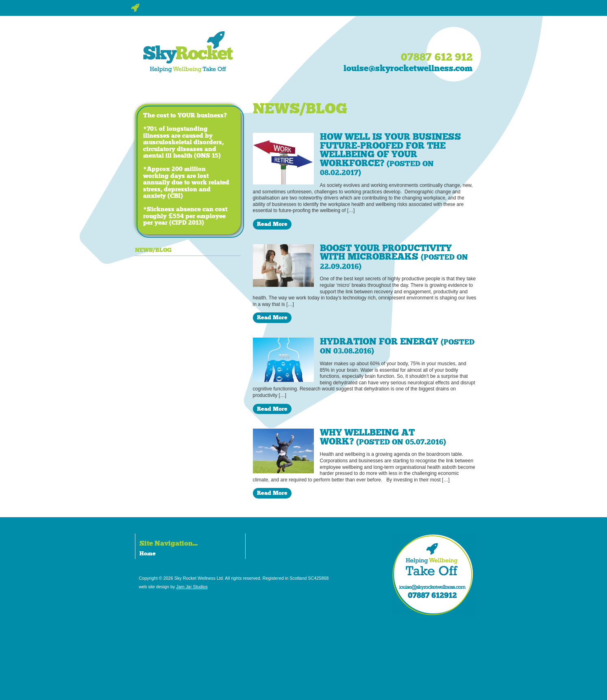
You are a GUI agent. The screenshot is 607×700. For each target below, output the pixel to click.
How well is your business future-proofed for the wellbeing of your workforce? (391, 154)
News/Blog (153, 250)
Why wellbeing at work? (383, 437)
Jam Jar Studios (192, 587)
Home (148, 553)
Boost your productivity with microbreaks (394, 257)
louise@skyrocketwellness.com (408, 68)
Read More (272, 224)
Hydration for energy (397, 346)
